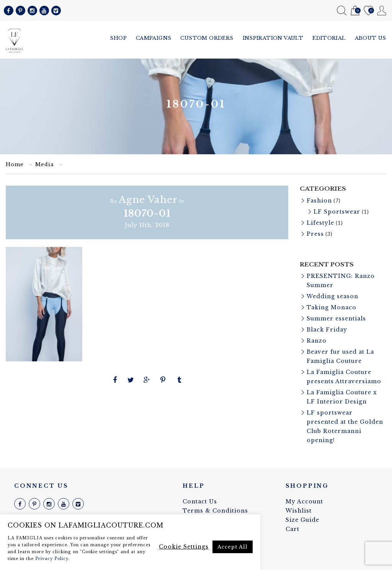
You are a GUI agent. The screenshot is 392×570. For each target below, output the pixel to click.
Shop (118, 38)
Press (315, 234)
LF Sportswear (337, 212)
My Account (382, 11)
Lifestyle (320, 223)
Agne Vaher (148, 200)
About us (371, 38)
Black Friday (327, 330)
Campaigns (154, 38)
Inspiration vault (273, 38)
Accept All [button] (233, 547)
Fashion (319, 201)
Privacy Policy (52, 559)
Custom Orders (207, 38)
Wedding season (332, 296)
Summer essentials (336, 318)
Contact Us (200, 501)
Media (45, 164)
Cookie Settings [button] (184, 547)
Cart (355, 11)
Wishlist (368, 11)
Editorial (329, 38)
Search (342, 11)
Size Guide (302, 520)
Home (15, 164)
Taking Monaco (332, 307)
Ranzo (317, 341)
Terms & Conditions (215, 511)
